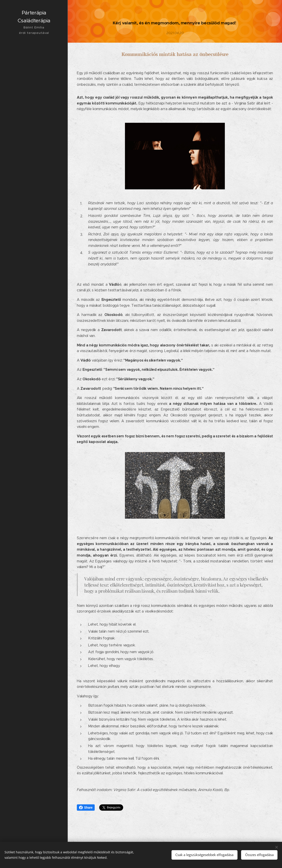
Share (86, 808)
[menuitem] (34, 417)
